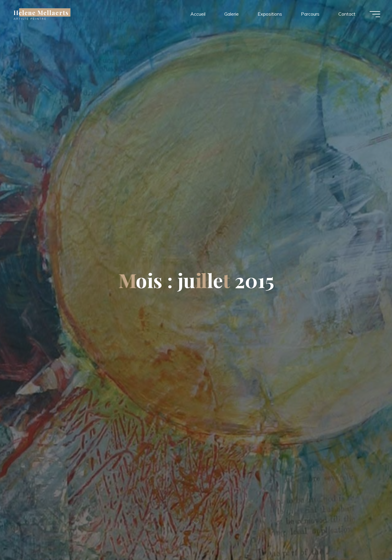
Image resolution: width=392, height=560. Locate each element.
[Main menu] (375, 14)
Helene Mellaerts (41, 12)
